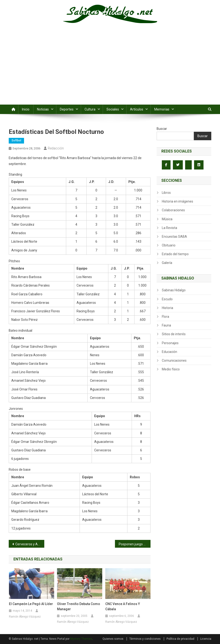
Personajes (170, 343)
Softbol (16, 140)
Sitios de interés (174, 334)
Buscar (162, 129)
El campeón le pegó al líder (31, 604)
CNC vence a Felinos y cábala (123, 606)
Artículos (137, 109)
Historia (167, 308)
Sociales (113, 109)
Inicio (26, 109)
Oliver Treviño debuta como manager (79, 606)
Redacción (56, 148)
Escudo (167, 299)
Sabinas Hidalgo (174, 290)
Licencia (206, 639)
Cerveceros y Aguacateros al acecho (30, 544)
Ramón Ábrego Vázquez (25, 617)
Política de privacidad (180, 639)
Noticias (43, 109)
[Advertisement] (110, 69)
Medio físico (171, 369)
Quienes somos (113, 639)
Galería (167, 263)
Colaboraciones (173, 210)
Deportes (67, 109)
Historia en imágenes (177, 201)
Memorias (162, 109)
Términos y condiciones (145, 639)
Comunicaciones (174, 360)
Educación (169, 352)
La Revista (169, 228)
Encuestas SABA (174, 237)
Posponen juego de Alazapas (134, 544)
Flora (165, 317)
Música (167, 219)
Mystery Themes (81, 639)
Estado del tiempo (175, 254)
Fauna (166, 325)
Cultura (90, 109)
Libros (166, 193)
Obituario (169, 245)
